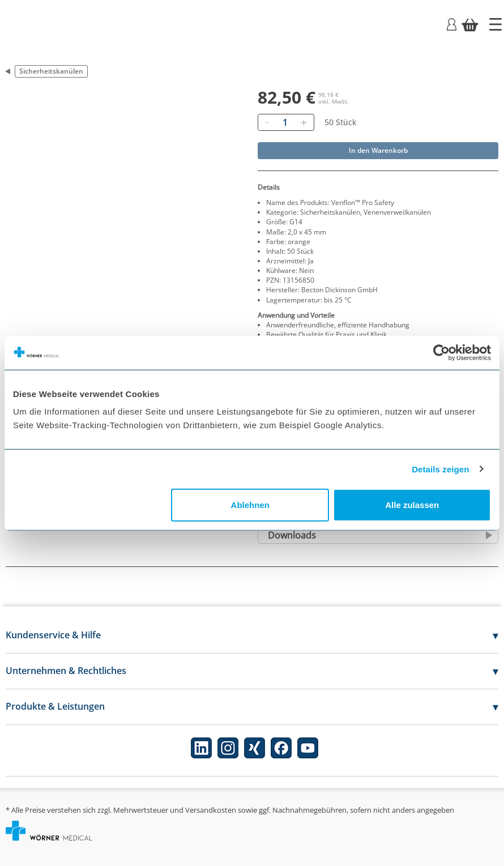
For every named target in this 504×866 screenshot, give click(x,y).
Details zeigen (440, 469)
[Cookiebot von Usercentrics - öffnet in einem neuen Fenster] (441, 352)
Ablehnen (250, 505)
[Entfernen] (267, 122)
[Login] (452, 24)
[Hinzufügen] (304, 122)
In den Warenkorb (378, 150)
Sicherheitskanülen (51, 71)
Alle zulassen (412, 505)
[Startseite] (496, 24)
